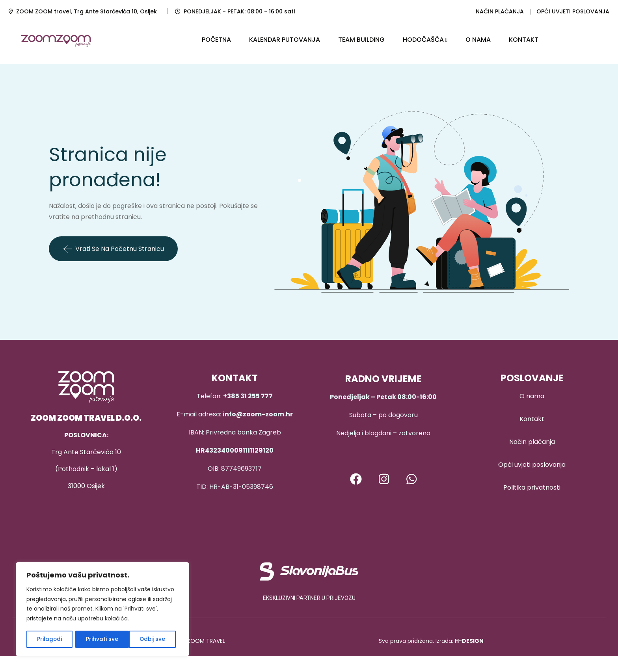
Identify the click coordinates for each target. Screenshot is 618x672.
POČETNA (216, 40)
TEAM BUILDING (361, 40)
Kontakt (532, 419)
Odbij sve (99, 639)
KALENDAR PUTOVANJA (285, 40)
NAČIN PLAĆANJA (500, 11)
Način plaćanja (532, 442)
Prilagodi (49, 639)
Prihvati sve (152, 639)
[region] (102, 610)
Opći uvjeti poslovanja (532, 465)
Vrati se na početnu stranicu (113, 249)
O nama (532, 396)
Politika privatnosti (532, 487)
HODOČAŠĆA (423, 40)
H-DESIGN (469, 641)
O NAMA (478, 40)
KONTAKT (524, 40)
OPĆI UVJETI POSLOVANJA (573, 11)
